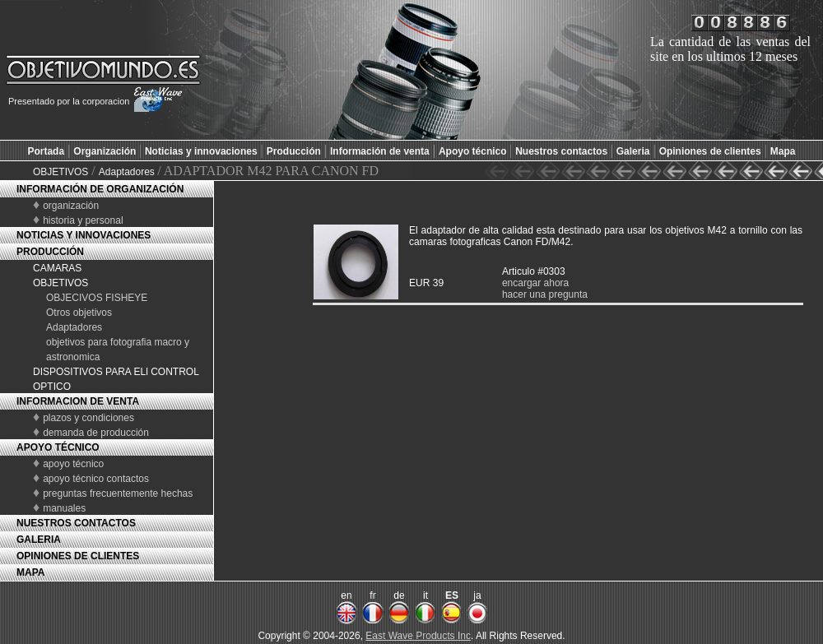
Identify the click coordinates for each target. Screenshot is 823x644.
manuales (64, 508)
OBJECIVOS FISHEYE (97, 298)
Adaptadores (128, 172)
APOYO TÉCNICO (58, 447)
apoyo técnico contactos (96, 479)
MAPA (30, 572)
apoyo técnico (73, 464)
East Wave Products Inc (418, 636)
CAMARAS (57, 268)
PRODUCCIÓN (50, 252)
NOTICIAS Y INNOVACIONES (84, 235)
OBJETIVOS (60, 172)
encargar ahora (535, 283)
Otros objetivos (79, 313)
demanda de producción (96, 433)
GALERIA (39, 540)
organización (71, 206)
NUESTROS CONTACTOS (76, 523)
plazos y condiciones (88, 418)
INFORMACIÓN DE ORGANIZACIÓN (100, 189)
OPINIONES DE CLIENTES (78, 556)
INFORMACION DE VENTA (78, 401)
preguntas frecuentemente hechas (118, 493)
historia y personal (83, 220)
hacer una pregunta (545, 294)
